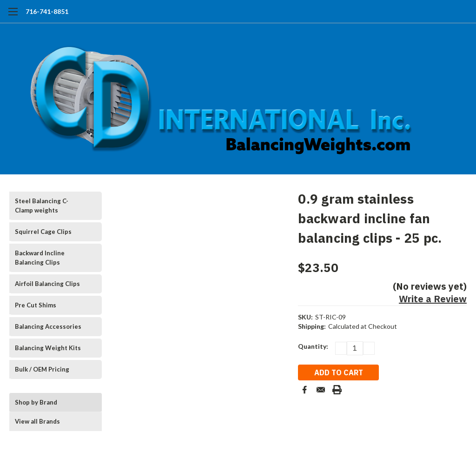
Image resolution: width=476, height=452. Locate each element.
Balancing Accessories (48, 326)
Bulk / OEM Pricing (42, 369)
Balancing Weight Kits (48, 348)
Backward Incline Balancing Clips (40, 258)
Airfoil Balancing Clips (47, 284)
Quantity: (313, 346)
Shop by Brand (36, 402)
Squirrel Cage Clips (43, 232)
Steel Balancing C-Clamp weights (42, 206)
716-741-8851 (47, 11)
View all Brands (37, 421)
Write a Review (433, 299)
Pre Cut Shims (36, 305)
